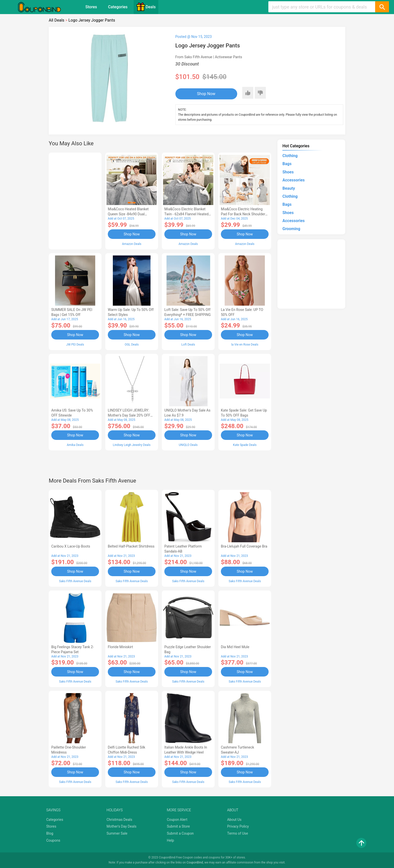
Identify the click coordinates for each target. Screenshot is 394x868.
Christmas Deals (119, 820)
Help (170, 840)
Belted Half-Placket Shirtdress (131, 546)
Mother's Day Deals (121, 826)
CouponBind (195, 862)
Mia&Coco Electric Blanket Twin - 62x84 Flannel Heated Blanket (186, 214)
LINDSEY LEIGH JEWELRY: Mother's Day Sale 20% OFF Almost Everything (129, 415)
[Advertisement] (75, 200)
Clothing (290, 156)
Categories (118, 7)
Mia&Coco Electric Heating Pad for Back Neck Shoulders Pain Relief (244, 214)
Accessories (293, 180)
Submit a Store (178, 826)
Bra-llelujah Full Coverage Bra (244, 546)
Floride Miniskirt (120, 647)
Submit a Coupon (180, 833)
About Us (234, 820)
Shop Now (206, 94)
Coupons (53, 840)
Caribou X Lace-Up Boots (71, 546)
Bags (287, 164)
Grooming (291, 229)
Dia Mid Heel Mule (235, 647)
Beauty (289, 188)
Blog (50, 833)
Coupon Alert (177, 820)
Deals (146, 7)
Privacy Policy (238, 826)
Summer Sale (117, 833)
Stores (91, 7)
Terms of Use (238, 833)
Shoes (288, 172)
